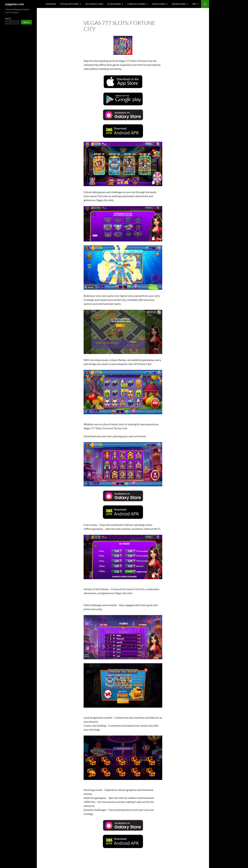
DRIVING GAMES (179, 4)
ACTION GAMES (114, 4)
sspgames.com (15, 4)
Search (8, 18)
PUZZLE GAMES (159, 4)
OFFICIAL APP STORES (70, 4)
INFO (194, 4)
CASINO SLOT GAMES (136, 4)
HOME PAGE (51, 4)
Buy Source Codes (94, 4)
